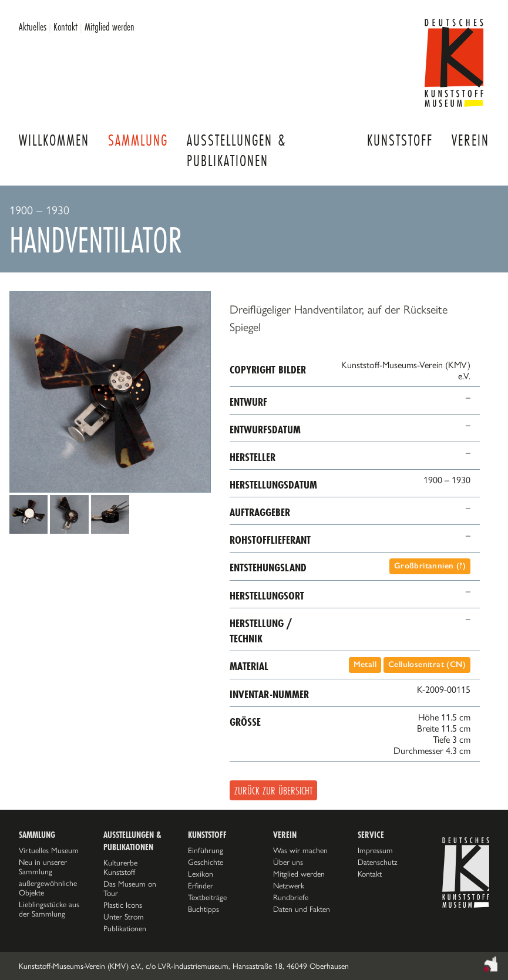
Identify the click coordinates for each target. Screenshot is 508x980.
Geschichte (206, 862)
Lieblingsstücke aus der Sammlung (49, 909)
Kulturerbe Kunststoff (120, 867)
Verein (470, 140)
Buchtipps (203, 909)
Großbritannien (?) (430, 566)
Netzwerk (289, 885)
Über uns (288, 862)
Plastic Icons (123, 905)
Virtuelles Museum (49, 850)
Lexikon (201, 874)
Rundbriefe (291, 897)
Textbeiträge (207, 897)
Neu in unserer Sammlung (43, 867)
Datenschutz (378, 862)
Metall (365, 664)
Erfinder (201, 885)
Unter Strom (124, 917)
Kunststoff (400, 140)
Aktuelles (33, 26)
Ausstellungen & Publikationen (236, 150)
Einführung (206, 850)
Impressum (375, 850)
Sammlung (138, 140)
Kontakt (65, 26)
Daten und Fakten (302, 909)
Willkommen (54, 140)
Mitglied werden (110, 26)
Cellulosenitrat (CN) (427, 664)
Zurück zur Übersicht (273, 790)
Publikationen (125, 928)
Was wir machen (300, 850)
